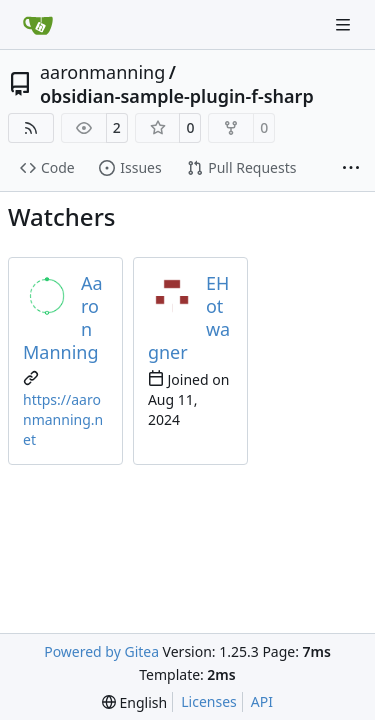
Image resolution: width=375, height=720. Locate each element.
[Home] (38, 25)
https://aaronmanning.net (63, 419)
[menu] (134, 702)
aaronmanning (102, 72)
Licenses (209, 701)
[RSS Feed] (31, 128)
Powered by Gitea (101, 651)
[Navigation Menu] (345, 24)
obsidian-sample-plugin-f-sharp (177, 96)
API (262, 701)
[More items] (351, 169)
